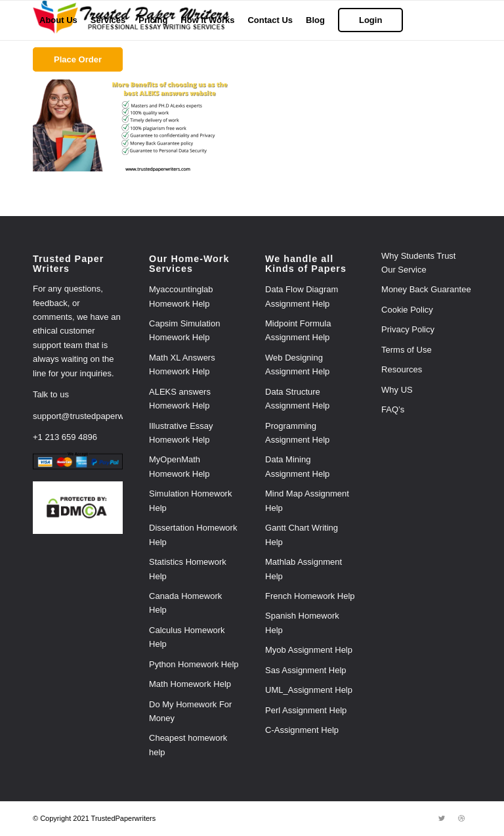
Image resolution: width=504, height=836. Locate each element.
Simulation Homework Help (190, 500)
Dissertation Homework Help (193, 535)
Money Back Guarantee (426, 289)
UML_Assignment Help (309, 690)
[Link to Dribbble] (461, 818)
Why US (397, 390)
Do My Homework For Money (190, 711)
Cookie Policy (407, 310)
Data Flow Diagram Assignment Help (302, 296)
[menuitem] (58, 20)
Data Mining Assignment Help (297, 466)
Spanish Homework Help (302, 623)
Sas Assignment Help (306, 670)
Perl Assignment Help (306, 710)
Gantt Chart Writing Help (302, 535)
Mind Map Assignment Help (307, 500)
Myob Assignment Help (309, 650)
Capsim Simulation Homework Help (184, 330)
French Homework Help (310, 596)
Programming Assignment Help (297, 433)
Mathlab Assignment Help (304, 569)
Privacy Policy (408, 329)
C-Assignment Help (302, 730)
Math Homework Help (190, 684)
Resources (402, 369)
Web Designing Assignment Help (297, 364)
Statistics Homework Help (188, 569)
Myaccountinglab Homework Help (181, 296)
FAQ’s (393, 409)
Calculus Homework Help (187, 637)
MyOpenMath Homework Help (179, 466)
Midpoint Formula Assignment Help (298, 330)
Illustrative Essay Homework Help (181, 433)
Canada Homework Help (185, 603)
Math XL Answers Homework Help (182, 364)
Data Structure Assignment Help (297, 399)
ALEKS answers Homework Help (180, 399)
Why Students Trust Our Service (418, 263)
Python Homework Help (194, 664)
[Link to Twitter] (442, 818)
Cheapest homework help (188, 745)
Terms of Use (407, 350)
